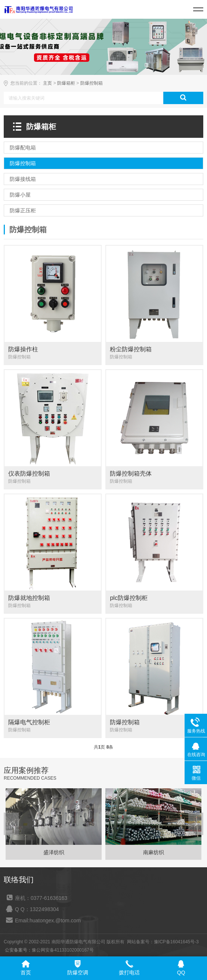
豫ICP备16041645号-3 (176, 942)
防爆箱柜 (66, 83)
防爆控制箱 (92, 83)
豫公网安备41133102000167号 (63, 950)
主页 (47, 83)
